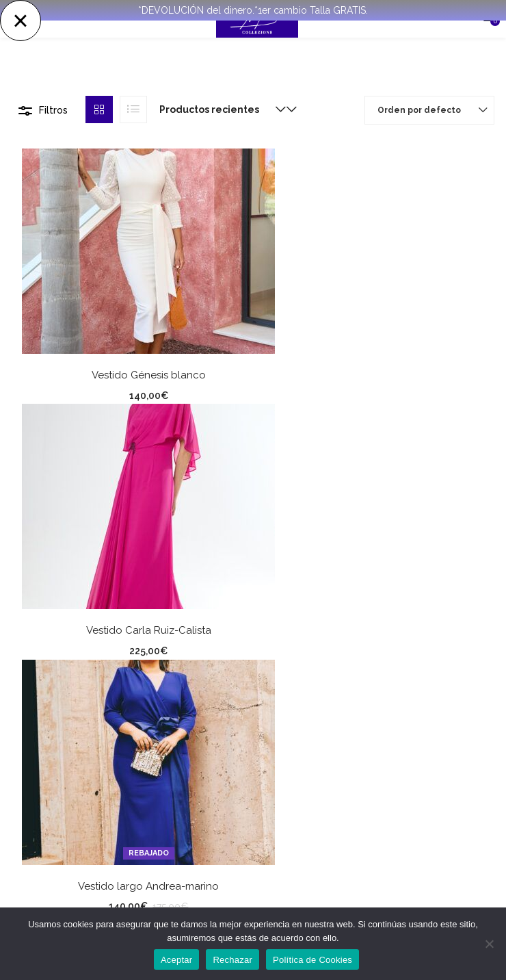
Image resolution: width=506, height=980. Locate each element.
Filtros (53, 110)
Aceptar (177, 960)
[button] (219, 109)
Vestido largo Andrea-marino (148, 886)
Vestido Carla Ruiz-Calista (149, 630)
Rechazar (232, 960)
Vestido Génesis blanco (149, 375)
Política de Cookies (312, 960)
